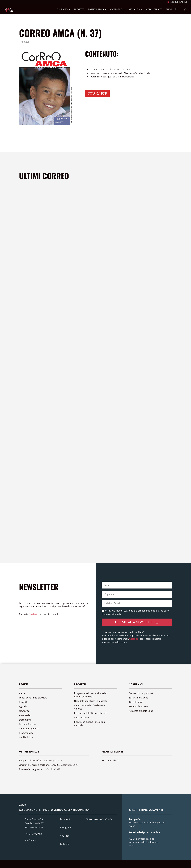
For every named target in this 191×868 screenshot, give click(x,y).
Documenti (25, 720)
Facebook (65, 819)
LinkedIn (65, 844)
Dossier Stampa (27, 724)
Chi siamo (62, 10)
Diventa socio (136, 702)
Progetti (79, 10)
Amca (22, 693)
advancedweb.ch (156, 832)
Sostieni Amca (96, 10)
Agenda (23, 706)
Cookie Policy (26, 737)
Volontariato (154, 10)
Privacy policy (26, 733)
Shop (169, 10)
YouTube (65, 836)
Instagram (66, 827)
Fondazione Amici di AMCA (33, 698)
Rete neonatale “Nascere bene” (90, 713)
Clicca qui (134, 639)
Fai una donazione (179, 2)
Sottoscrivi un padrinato (142, 693)
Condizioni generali (29, 729)
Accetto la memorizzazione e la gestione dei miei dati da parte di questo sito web (136, 613)
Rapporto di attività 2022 (32, 760)
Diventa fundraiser (139, 706)
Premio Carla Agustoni (31, 769)
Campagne (116, 10)
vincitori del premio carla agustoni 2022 (40, 765)
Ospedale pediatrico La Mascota (91, 701)
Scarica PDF (97, 93)
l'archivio (34, 614)
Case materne (81, 717)
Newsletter (25, 711)
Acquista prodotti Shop (141, 711)
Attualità (134, 10)
